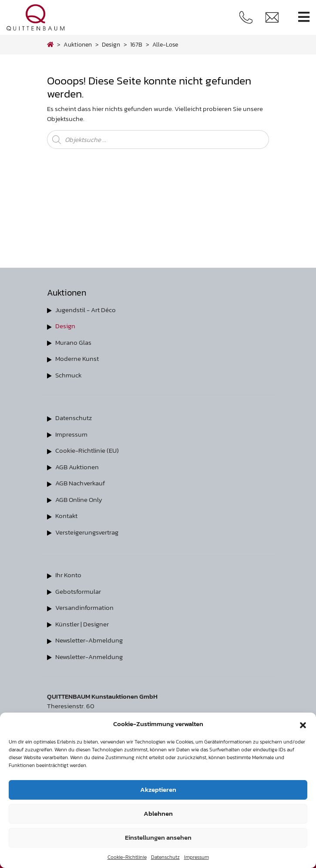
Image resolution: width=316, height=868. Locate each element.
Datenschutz (165, 857)
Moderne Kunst (77, 358)
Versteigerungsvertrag (87, 532)
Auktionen (78, 44)
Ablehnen (158, 813)
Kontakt (66, 516)
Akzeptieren (158, 789)
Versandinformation (84, 607)
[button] (303, 724)
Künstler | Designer (82, 624)
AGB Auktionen (77, 467)
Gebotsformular (78, 591)
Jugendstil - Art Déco (86, 310)
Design (65, 326)
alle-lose (165, 44)
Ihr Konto (68, 575)
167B (136, 44)
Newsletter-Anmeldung (89, 657)
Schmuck (69, 375)
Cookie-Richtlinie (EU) (87, 450)
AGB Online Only (79, 500)
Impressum (197, 857)
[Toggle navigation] (304, 17)
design (111, 44)
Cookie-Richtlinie (127, 857)
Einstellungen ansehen (158, 837)
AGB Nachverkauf (80, 483)
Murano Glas (73, 342)
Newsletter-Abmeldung (89, 640)
